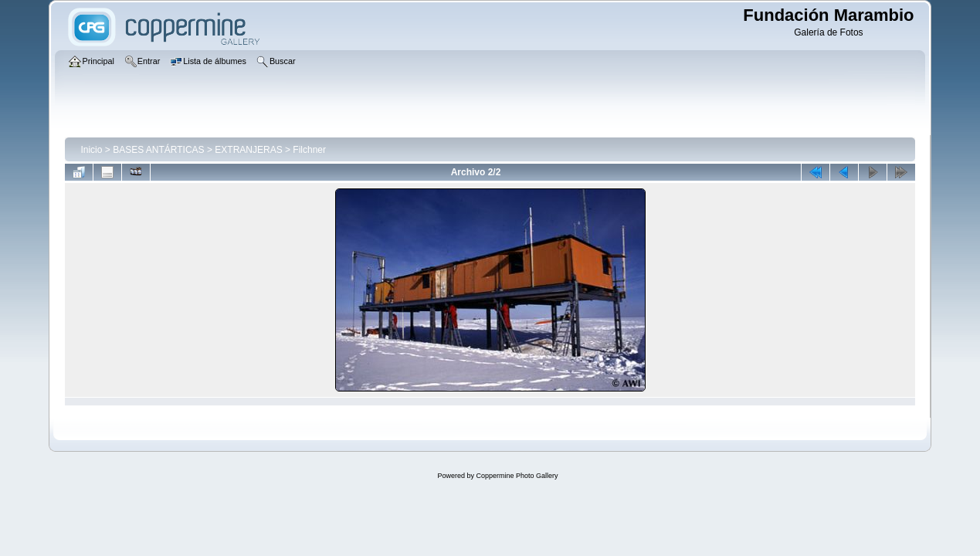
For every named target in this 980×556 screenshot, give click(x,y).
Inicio (91, 150)
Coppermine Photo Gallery (517, 476)
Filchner (309, 150)
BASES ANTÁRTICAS (158, 150)
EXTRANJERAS (248, 150)
